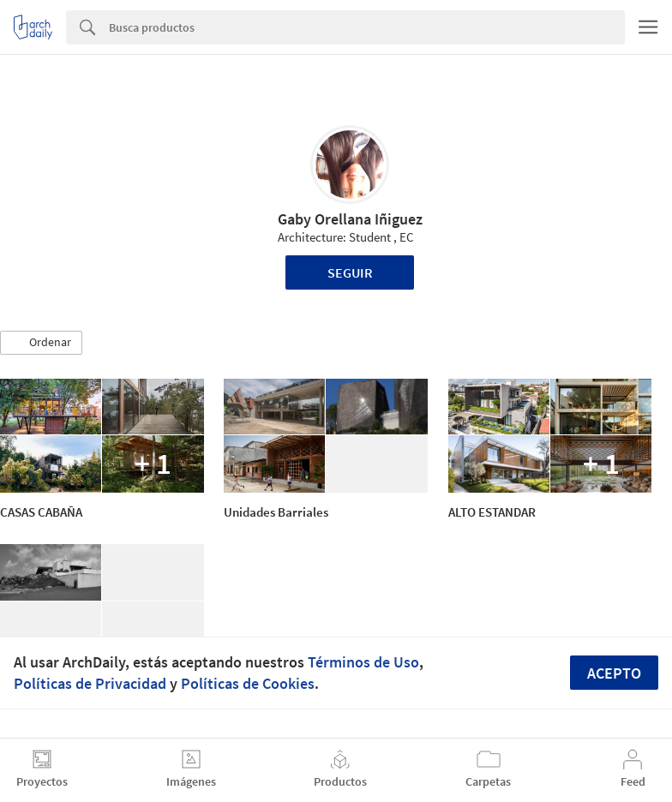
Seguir (350, 272)
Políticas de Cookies (248, 683)
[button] (41, 343)
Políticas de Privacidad (90, 683)
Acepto (614, 673)
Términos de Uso (363, 662)
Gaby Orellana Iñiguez (350, 219)
